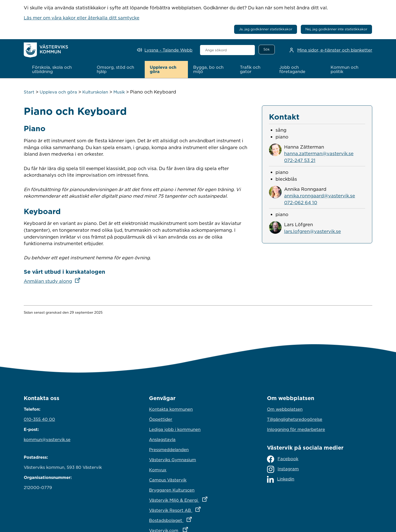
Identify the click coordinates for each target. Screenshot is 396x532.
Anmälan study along (54, 281)
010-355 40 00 (39, 419)
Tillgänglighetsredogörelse (295, 419)
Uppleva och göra (58, 92)
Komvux (158, 470)
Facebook (283, 459)
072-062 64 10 (301, 202)
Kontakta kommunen (171, 409)
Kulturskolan (95, 92)
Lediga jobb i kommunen (175, 429)
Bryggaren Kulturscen (172, 490)
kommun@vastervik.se (47, 440)
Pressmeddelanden (169, 450)
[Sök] (267, 50)
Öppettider (161, 419)
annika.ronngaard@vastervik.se (320, 196)
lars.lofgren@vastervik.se (313, 231)
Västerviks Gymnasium (172, 460)
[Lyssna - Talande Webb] (165, 50)
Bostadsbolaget (192, 519)
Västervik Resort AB (197, 509)
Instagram (283, 469)
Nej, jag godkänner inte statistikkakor (336, 29)
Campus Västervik (168, 480)
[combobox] (227, 50)
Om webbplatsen (285, 409)
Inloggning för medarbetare (296, 429)
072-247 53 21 (300, 160)
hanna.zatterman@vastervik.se (319, 153)
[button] (59, 70)
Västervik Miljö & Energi (198, 499)
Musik (119, 92)
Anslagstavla (162, 440)
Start (29, 92)
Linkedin (281, 479)
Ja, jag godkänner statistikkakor (266, 29)
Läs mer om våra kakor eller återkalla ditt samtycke (82, 18)
